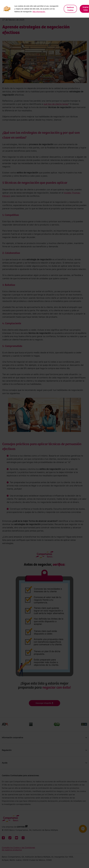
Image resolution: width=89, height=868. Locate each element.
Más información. (39, 12)
